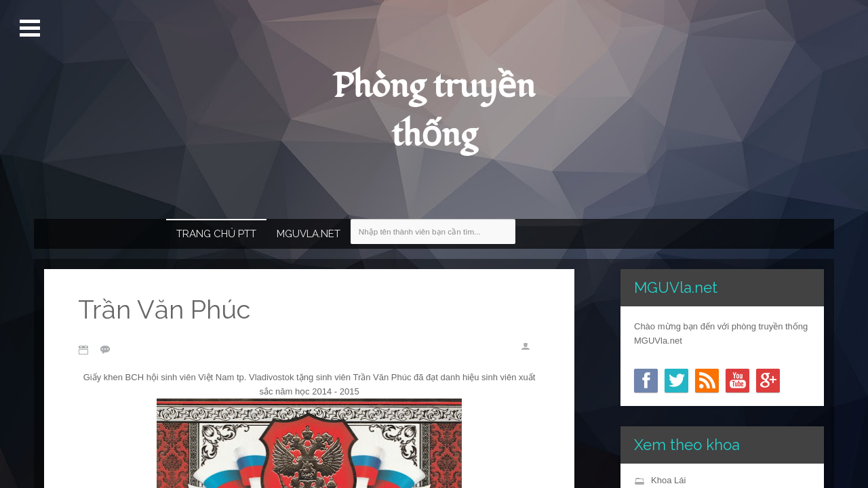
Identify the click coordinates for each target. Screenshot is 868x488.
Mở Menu (32, 28)
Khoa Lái (668, 480)
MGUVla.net (309, 234)
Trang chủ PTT (216, 234)
